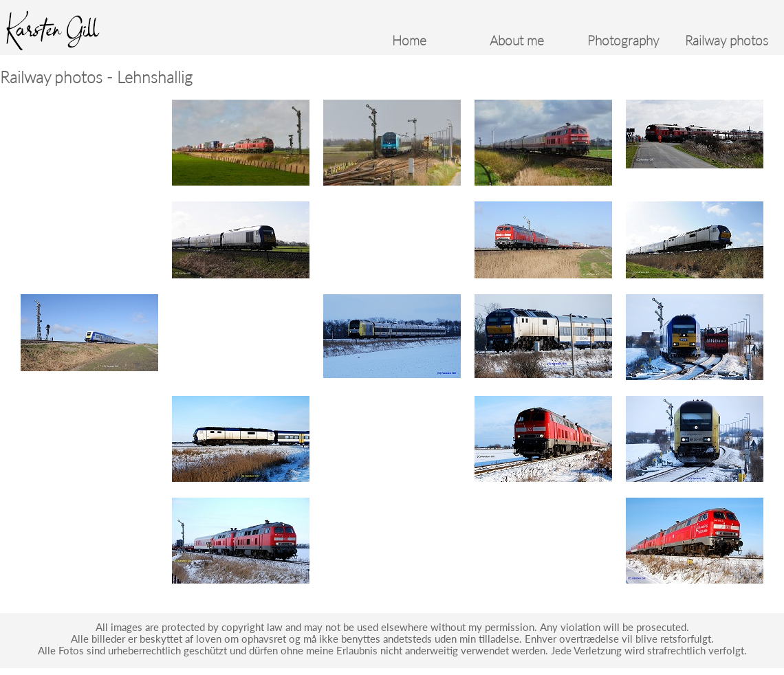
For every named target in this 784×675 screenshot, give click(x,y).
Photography (623, 41)
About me (517, 41)
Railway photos (727, 41)
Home (409, 41)
